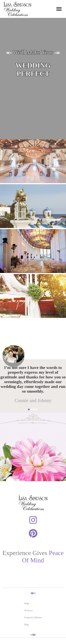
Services (29, 611)
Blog (27, 625)
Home (27, 604)
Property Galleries (33, 618)
